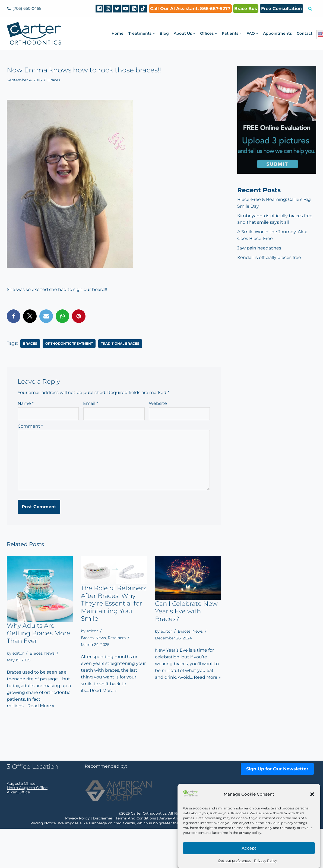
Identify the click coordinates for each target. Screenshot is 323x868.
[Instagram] (108, 9)
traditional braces (120, 343)
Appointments (277, 33)
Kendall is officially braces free (269, 258)
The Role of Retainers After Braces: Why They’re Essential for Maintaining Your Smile (114, 603)
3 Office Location (33, 806)
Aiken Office (18, 831)
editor (18, 653)
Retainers (117, 638)
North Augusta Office (27, 827)
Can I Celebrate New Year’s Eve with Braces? (186, 611)
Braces (54, 80)
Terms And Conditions (136, 857)
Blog (164, 33)
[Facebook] (99, 9)
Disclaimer (103, 857)
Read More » (41, 706)
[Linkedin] (134, 9)
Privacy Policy (266, 861)
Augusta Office (21, 823)
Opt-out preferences (235, 861)
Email (91, 403)
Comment (30, 426)
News (49, 653)
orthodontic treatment (69, 343)
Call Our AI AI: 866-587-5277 (190, 9)
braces (30, 343)
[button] (312, 794)
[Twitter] (117, 9)
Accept (249, 848)
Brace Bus (246, 9)
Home (118, 33)
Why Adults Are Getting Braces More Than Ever (39, 633)
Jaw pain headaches (259, 248)
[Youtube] (126, 9)
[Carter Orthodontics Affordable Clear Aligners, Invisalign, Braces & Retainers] (34, 33)
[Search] (310, 9)
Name (26, 403)
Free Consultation (281, 9)
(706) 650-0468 (27, 8)
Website (158, 403)
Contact (305, 33)
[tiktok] (143, 9)
